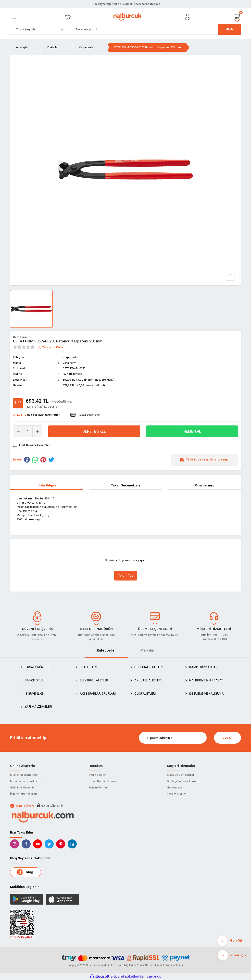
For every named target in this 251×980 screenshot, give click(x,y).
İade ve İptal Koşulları (23, 794)
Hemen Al (192, 431)
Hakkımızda (175, 787)
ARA (229, 29)
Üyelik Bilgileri (97, 775)
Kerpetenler (71, 357)
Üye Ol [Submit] (227, 738)
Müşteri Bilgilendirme (24, 775)
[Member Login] (187, 17)
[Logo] (127, 17)
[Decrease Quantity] (18, 431)
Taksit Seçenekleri (125, 485)
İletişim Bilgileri (177, 794)
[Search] (154, 29)
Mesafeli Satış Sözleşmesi (27, 781)
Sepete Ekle (94, 431)
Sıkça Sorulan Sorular (181, 775)
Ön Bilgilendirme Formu (182, 781)
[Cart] (237, 17)
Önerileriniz (204, 485)
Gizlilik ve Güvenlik (22, 787)
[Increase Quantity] (37, 431)
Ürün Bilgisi (47, 485)
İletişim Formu (98, 787)
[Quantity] (28, 431)
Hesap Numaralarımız (102, 781)
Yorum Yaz (126, 575)
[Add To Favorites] (230, 276)
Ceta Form (20, 337)
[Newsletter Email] (173, 738)
